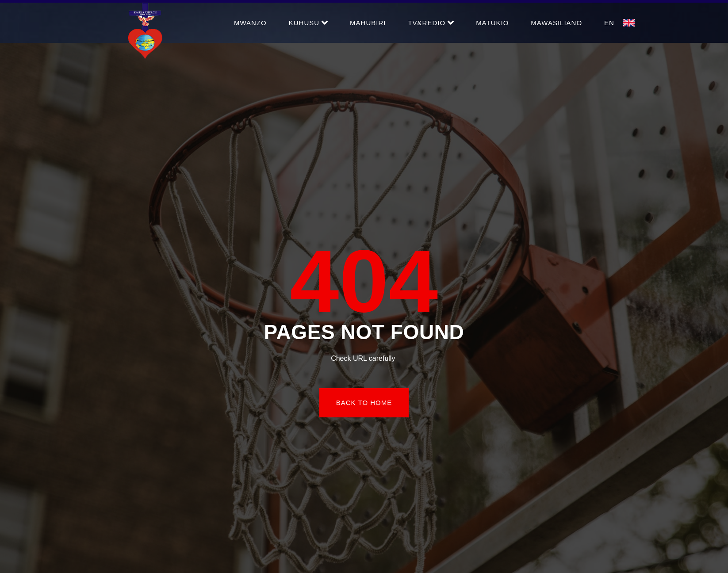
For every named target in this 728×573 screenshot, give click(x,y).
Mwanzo (250, 23)
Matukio (492, 23)
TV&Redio (431, 23)
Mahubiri (368, 23)
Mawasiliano (556, 23)
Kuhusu (308, 23)
